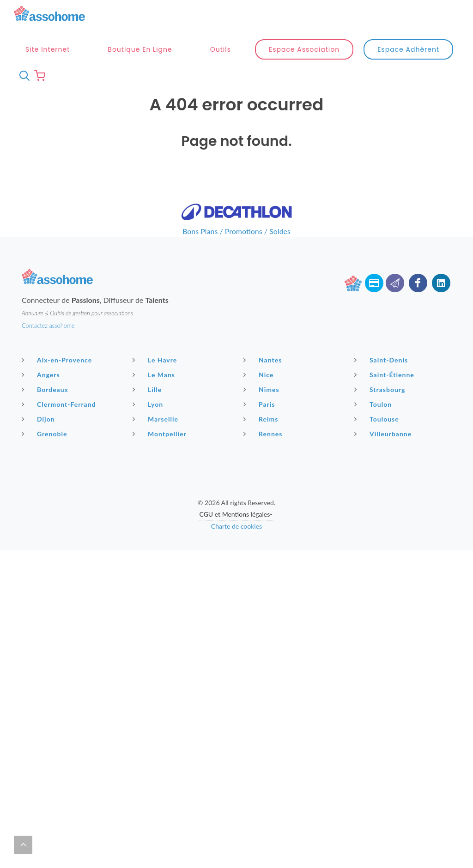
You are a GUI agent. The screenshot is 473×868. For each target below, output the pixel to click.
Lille (148, 389)
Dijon (39, 419)
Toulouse (378, 419)
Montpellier (161, 434)
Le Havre (156, 360)
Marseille (157, 419)
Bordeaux (46, 389)
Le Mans (155, 374)
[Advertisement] (236, 615)
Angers (42, 374)
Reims (262, 419)
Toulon (374, 404)
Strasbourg (381, 389)
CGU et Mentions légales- (236, 514)
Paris (261, 404)
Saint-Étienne (385, 374)
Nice (260, 374)
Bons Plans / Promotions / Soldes (236, 231)
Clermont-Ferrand (60, 404)
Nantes (264, 360)
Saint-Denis (382, 360)
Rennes (264, 434)
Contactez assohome (48, 325)
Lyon (149, 404)
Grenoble (45, 434)
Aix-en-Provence (58, 360)
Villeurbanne (384, 434)
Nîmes (263, 389)
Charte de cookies (236, 526)
